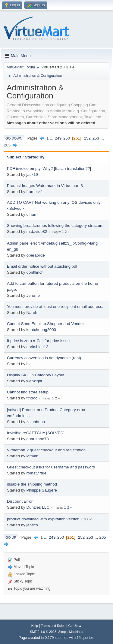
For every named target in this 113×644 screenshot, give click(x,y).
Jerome (33, 295)
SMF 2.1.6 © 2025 (43, 632)
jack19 (32, 175)
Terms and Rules (53, 626)
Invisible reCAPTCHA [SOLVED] (36, 433)
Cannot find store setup (28, 392)
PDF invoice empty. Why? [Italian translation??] (49, 169)
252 (87, 138)
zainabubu (36, 422)
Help (35, 626)
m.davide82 (37, 232)
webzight (34, 381)
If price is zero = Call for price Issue (38, 341)
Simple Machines (71, 632)
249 (58, 138)
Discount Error (20, 501)
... (52, 138)
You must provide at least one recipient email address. (55, 307)
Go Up (11, 537)
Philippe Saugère (42, 490)
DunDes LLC (38, 507)
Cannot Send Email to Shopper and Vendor (46, 324)
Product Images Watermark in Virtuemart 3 (45, 186)
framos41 (35, 192)
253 (96, 138)
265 (7, 145)
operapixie (36, 255)
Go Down (14, 138)
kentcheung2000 (41, 330)
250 (67, 138)
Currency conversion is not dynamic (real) (44, 358)
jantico (32, 525)
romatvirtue (36, 473)
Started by (35, 157)
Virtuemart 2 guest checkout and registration (46, 450)
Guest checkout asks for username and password (51, 467)
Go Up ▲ (75, 626)
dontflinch (35, 272)
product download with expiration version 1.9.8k (49, 519)
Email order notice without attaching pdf (42, 266)
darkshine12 (37, 347)
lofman (32, 456)
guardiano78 (37, 439)
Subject (14, 157)
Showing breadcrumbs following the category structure (55, 226)
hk (28, 364)
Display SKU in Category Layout (36, 375)
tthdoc (32, 398)
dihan (31, 214)
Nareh (32, 313)
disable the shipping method (32, 484)
